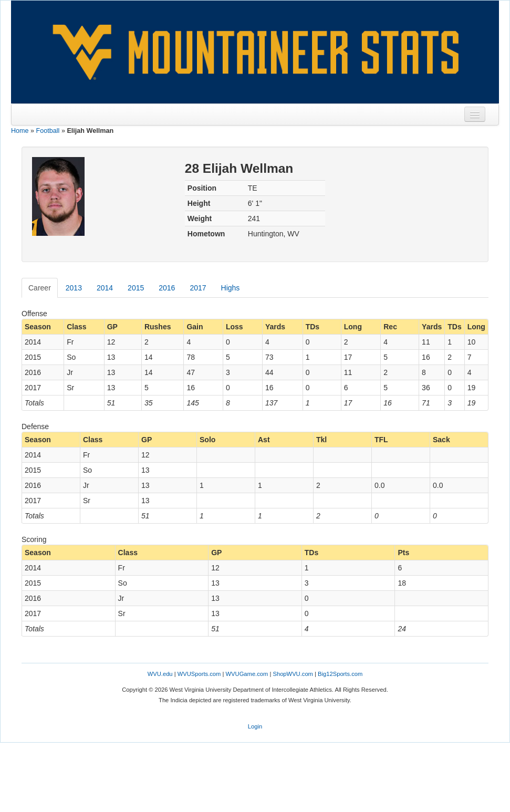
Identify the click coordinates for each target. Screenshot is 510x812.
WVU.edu (160, 674)
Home (20, 131)
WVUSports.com (199, 674)
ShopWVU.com (293, 674)
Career (40, 288)
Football (48, 131)
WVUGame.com (247, 674)
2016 (167, 288)
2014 (105, 288)
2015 (136, 288)
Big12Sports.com (340, 674)
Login (255, 726)
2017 (198, 288)
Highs (231, 288)
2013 (74, 288)
